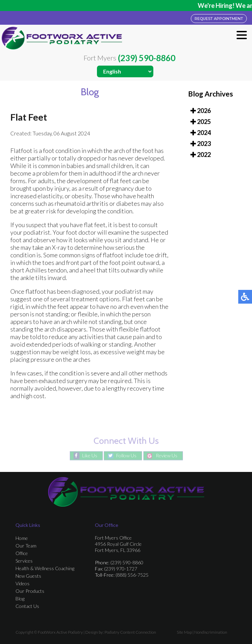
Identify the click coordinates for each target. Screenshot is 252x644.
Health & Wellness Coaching (45, 568)
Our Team (26, 546)
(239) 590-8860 (147, 58)
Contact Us (27, 606)
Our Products (30, 591)
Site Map (184, 632)
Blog (20, 598)
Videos (23, 583)
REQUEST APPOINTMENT (219, 19)
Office (22, 553)
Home (22, 538)
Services (24, 561)
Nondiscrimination (211, 632)
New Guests (28, 576)
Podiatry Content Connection (130, 632)
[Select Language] (125, 71)
